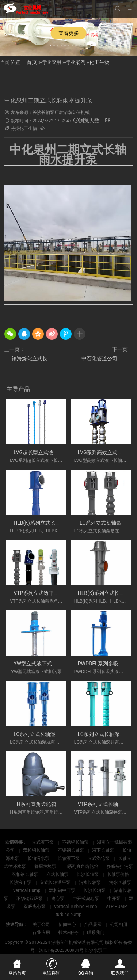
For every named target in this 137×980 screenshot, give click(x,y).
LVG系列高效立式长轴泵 (105, 452)
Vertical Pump (27, 890)
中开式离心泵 (86, 899)
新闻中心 (67, 924)
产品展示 (93, 924)
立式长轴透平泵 (56, 882)
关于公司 (41, 924)
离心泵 (58, 899)
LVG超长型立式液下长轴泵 (44, 452)
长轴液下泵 (69, 858)
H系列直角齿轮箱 (37, 804)
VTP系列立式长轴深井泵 (106, 804)
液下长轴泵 (104, 850)
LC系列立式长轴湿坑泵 (39, 734)
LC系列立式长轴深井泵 (104, 734)
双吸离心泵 (35, 907)
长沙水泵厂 (96, 950)
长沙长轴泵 (88, 874)
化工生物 (99, 62)
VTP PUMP (116, 907)
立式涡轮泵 (99, 858)
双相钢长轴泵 (37, 850)
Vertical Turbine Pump (76, 907)
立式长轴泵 (58, 874)
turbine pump (68, 915)
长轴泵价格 (118, 874)
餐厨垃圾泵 (46, 866)
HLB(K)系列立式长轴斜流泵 (45, 523)
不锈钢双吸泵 (30, 899)
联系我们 (96, 932)
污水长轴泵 (90, 882)
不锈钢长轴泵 (76, 842)
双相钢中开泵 (63, 890)
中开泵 (115, 899)
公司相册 (119, 924)
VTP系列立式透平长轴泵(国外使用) (53, 593)
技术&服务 (68, 932)
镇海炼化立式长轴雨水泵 (34, 358)
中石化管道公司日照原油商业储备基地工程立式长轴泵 (107, 358)
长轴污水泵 (39, 858)
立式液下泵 (43, 842)
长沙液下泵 (21, 882)
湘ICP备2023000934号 (61, 950)
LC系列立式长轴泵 (100, 523)
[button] (50, 45)
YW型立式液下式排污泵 (40, 664)
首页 (32, 62)
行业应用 (51, 62)
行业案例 (75, 62)
